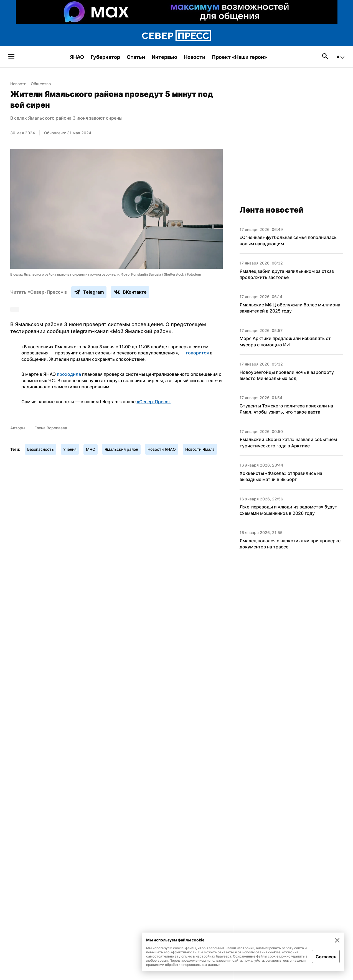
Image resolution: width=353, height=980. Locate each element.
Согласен (326, 957)
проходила (69, 374)
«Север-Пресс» (154, 402)
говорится (197, 353)
